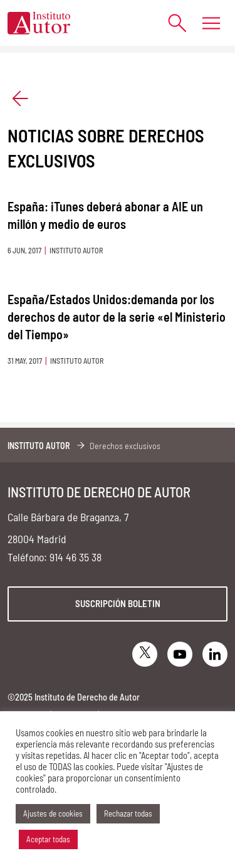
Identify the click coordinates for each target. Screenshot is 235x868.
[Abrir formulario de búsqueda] (171, 23)
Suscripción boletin (118, 603)
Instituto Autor (39, 446)
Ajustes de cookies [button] (53, 813)
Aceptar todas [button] (48, 839)
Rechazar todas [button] (128, 813)
